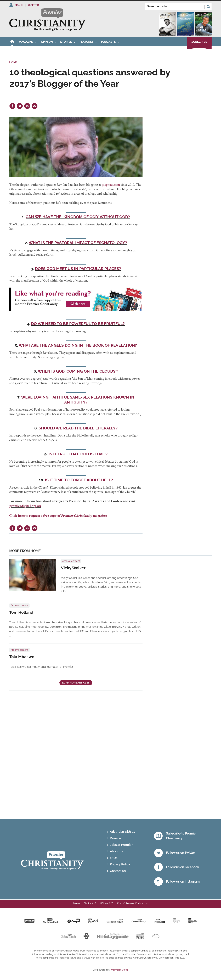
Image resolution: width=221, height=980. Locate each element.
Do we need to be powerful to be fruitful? (78, 324)
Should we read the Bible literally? (78, 428)
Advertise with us (122, 832)
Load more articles (76, 683)
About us (116, 851)
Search (208, 7)
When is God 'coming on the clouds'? (78, 371)
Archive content (71, 561)
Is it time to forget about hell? (79, 480)
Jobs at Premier (121, 845)
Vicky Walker (73, 568)
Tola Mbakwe (22, 657)
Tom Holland (21, 612)
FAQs (114, 858)
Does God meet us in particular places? (78, 269)
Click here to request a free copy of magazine (58, 516)
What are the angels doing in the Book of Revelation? (78, 345)
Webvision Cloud (119, 970)
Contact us (118, 871)
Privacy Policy (120, 864)
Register (33, 5)
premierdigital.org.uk (25, 506)
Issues (77, 903)
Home (13, 62)
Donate (115, 838)
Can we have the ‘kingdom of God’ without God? (78, 217)
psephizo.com (111, 184)
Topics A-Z (90, 903)
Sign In (19, 5)
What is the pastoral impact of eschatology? (78, 243)
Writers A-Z (107, 903)
